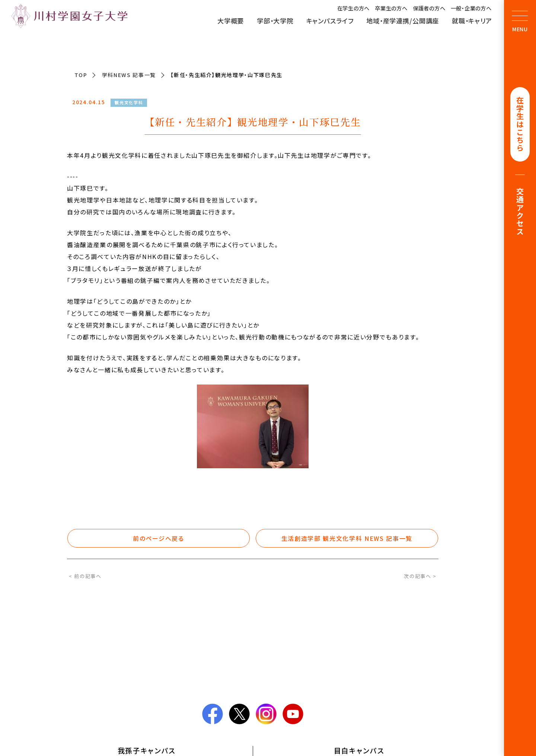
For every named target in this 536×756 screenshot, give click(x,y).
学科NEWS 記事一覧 (129, 75)
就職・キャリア (472, 21)
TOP (81, 75)
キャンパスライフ (330, 21)
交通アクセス (520, 213)
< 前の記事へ (85, 576)
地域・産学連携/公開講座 (403, 21)
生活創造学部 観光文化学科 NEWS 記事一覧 (347, 538)
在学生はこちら (520, 125)
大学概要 (231, 21)
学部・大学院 (275, 21)
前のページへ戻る (158, 538)
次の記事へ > (420, 576)
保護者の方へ (429, 8)
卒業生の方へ (391, 8)
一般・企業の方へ (471, 8)
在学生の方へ (353, 8)
